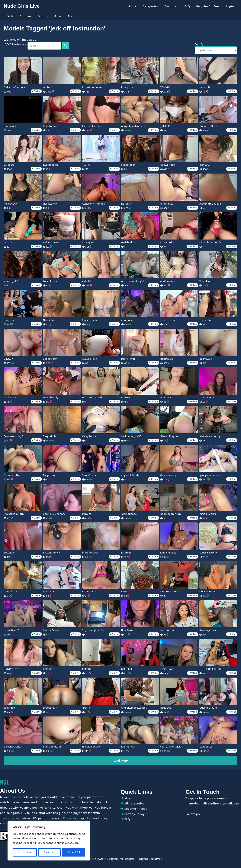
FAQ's (128, 819)
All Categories (134, 803)
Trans (72, 16)
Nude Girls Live (22, 6)
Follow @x (193, 814)
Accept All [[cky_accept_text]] (74, 852)
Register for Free (208, 6)
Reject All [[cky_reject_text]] (49, 852)
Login (230, 6)
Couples (26, 16)
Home (132, 6)
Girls (10, 16)
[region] (49, 841)
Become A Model (136, 809)
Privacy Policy (134, 814)
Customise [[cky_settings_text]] (25, 852)
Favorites (171, 6)
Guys (58, 16)
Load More (120, 761)
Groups (43, 16)
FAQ (187, 6)
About (129, 798)
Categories (150, 6)
